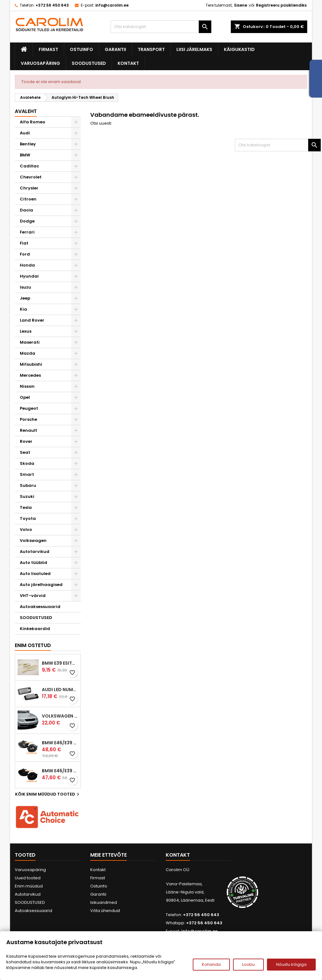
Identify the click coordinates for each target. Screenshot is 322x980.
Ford (25, 254)
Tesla (26, 507)
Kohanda (211, 964)
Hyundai (29, 276)
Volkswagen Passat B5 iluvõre (60, 716)
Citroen (28, 199)
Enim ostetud (33, 645)
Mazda (28, 353)
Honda (27, 265)
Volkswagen (33, 541)
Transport (151, 49)
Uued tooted (28, 878)
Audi (25, 133)
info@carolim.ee (112, 5)
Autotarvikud (35, 552)
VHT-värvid (33, 596)
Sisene (241, 5)
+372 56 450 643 (52, 5)
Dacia (26, 210)
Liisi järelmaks (194, 49)
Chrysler (29, 188)
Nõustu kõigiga (291, 964)
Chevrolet (31, 177)
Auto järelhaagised (41, 585)
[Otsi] (161, 27)
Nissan (27, 386)
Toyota (28, 518)
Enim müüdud (29, 886)
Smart (27, 474)
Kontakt (128, 63)
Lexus (26, 331)
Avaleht (26, 111)
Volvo (26, 529)
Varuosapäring (40, 63)
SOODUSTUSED (89, 63)
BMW (25, 155)
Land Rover (32, 320)
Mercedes (30, 375)
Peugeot (29, 408)
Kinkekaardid (35, 629)
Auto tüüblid (33, 563)
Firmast (48, 49)
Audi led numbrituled (60, 690)
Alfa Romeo (33, 122)
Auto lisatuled (35, 574)
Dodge (27, 221)
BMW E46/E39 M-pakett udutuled (60, 743)
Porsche (28, 419)
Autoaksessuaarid (40, 607)
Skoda (27, 463)
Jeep (25, 298)
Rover (26, 441)
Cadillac (29, 166)
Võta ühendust (105, 911)
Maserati (30, 342)
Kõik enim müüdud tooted (48, 794)
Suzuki (27, 496)
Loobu (248, 964)
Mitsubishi (31, 364)
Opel (25, 397)
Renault (28, 430)
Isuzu (25, 287)
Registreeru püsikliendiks (281, 5)
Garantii (115, 49)
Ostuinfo (81, 49)
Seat (25, 452)
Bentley (28, 144)
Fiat (24, 243)
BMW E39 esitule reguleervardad (60, 663)
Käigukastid (239, 49)
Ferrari (27, 232)
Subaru (28, 485)
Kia (23, 309)
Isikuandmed (104, 902)
